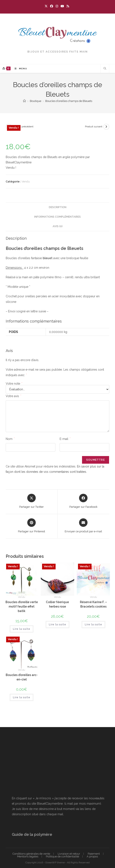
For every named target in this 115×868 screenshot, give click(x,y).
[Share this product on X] (31, 501)
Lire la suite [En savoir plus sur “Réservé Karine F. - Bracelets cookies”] (93, 625)
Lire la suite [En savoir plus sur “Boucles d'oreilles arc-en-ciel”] (22, 697)
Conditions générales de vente (31, 854)
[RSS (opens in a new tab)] (68, 6)
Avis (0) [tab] (58, 226)
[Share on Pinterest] (31, 526)
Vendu (26, 182)
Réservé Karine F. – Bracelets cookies (93, 604)
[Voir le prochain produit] (106, 127)
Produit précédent (23, 127)
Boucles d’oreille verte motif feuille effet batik (22, 606)
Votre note (14, 384)
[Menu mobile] (19, 69)
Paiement (94, 854)
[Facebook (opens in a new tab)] (52, 6)
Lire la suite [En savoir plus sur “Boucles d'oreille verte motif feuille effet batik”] (22, 629)
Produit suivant (94, 127)
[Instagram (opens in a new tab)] (57, 6)
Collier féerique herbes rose (57, 604)
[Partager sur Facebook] (83, 501)
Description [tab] (58, 207)
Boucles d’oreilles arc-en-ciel (22, 677)
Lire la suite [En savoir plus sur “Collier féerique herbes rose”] (57, 625)
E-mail (65, 439)
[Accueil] (24, 101)
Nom (10, 439)
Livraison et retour (69, 854)
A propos (92, 856)
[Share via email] (83, 526)
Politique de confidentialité (62, 856)
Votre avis (13, 396)
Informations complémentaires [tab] (57, 217)
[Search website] (105, 69)
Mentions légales (28, 856)
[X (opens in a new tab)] (47, 6)
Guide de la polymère (32, 834)
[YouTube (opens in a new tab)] (62, 6)
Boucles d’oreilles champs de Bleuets (69, 101)
